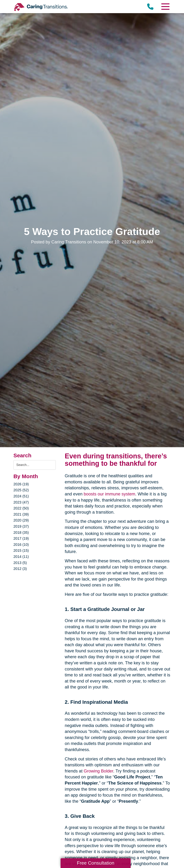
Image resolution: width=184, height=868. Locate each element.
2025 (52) (21, 490)
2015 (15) (21, 550)
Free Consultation (96, 863)
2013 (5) (20, 563)
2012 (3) (20, 569)
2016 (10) (21, 545)
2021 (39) (21, 514)
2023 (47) (21, 502)
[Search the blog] (35, 465)
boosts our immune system (110, 494)
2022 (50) (21, 508)
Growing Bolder (98, 771)
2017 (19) (21, 538)
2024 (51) (21, 496)
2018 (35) (21, 532)
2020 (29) (21, 520)
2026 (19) (21, 484)
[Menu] (165, 7)
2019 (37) (21, 526)
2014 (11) (21, 557)
